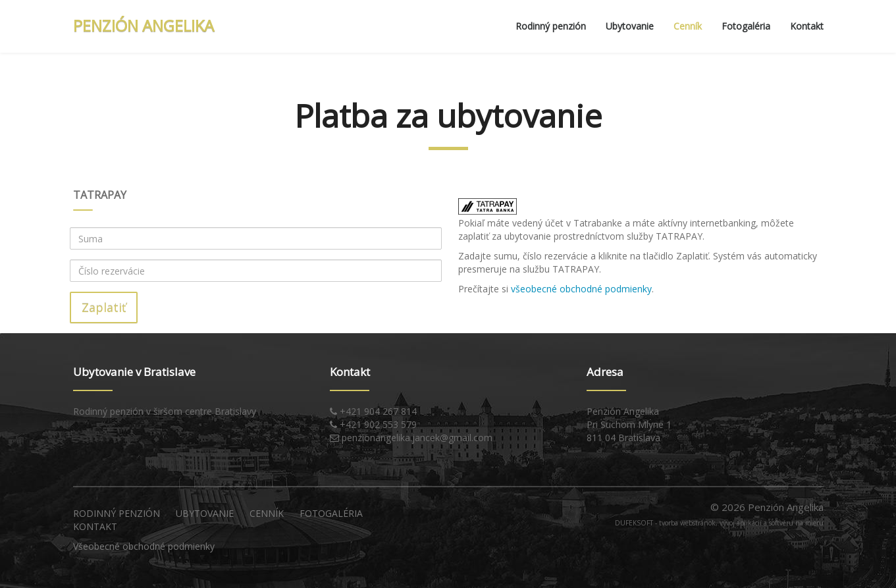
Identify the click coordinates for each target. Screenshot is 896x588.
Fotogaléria (746, 26)
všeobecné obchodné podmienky (581, 289)
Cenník (688, 26)
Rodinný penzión (551, 26)
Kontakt (807, 26)
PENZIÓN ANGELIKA (144, 25)
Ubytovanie (630, 26)
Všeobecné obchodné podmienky (144, 546)
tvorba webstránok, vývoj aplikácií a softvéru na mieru (741, 523)
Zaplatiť (104, 307)
